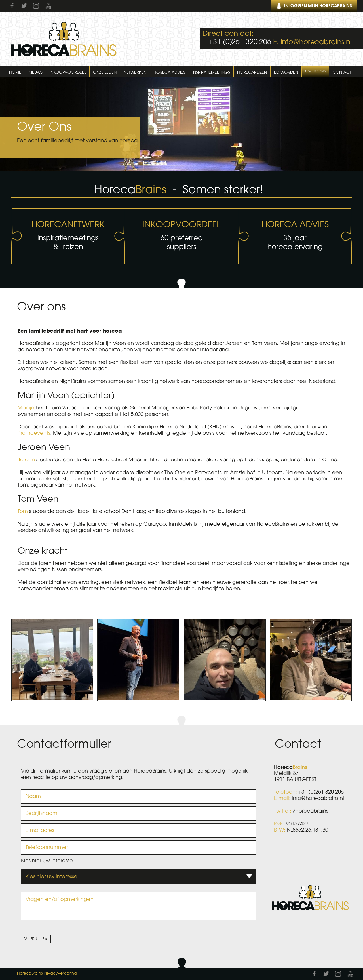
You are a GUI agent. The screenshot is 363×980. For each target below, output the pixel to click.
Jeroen (26, 460)
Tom (23, 511)
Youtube (48, 6)
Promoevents (34, 433)
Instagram (36, 6)
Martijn (26, 408)
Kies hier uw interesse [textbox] (51, 876)
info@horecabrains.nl (316, 42)
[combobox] (139, 876)
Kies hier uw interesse (47, 861)
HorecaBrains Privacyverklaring (47, 973)
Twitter (24, 6)
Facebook (12, 6)
